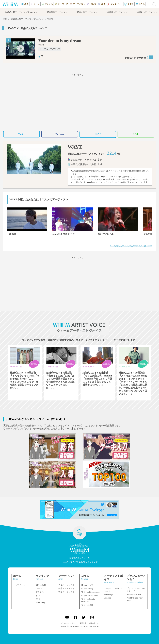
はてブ (98, 134)
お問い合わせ (94, 623)
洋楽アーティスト (67, 592)
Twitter (22, 134)
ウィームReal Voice (90, 595)
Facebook (60, 134)
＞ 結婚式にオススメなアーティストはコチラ (131, 246)
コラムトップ (87, 585)
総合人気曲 (41, 585)
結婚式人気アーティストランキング (27, 19)
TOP (5, 19)
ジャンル (40, 592)
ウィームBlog (87, 588)
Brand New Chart (134, 595)
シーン (39, 588)
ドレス (39, 595)
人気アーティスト (67, 585)
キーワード (41, 603)
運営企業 (83, 623)
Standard (108, 598)
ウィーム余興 (87, 605)
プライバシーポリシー (69, 623)
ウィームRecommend (90, 592)
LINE (136, 134)
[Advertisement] (79, 102)
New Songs (109, 595)
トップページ (19, 585)
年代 (38, 599)
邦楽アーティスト (67, 588)
